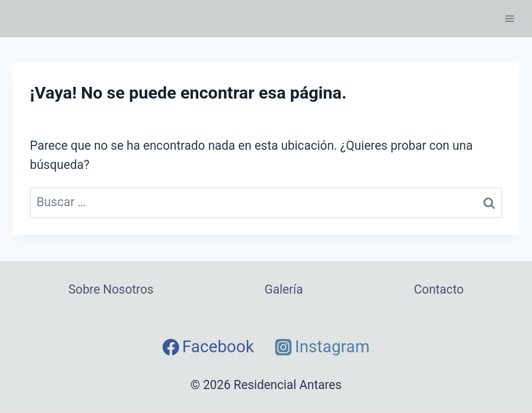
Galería (284, 290)
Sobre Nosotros (111, 290)
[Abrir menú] (509, 18)
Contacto (439, 290)
